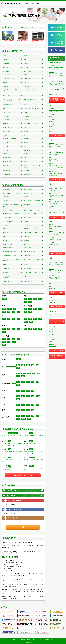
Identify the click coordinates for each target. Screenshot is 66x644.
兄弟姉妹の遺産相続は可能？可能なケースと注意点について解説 (12, 444)
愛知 (9, 319)
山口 (4, 332)
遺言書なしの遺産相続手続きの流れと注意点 (33, 436)
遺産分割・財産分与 (13, 433)
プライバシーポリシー (38, 640)
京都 (35, 319)
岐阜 (18, 319)
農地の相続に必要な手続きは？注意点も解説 (12, 461)
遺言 (31, 433)
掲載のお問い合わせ (49, 640)
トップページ (16, 640)
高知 (35, 329)
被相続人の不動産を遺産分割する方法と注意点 (12, 436)
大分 (18, 339)
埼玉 (15, 309)
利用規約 (29, 640)
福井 (40, 309)
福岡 (4, 339)
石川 (35, 309)
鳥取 (14, 329)
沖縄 (4, 345)
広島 (9, 329)
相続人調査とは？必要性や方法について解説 (33, 444)
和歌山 (26, 322)
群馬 (14, 312)
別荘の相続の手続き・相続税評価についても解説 (12, 452)
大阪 (25, 319)
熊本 (14, 339)
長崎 (4, 342)
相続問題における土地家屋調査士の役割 (33, 460)
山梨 (25, 312)
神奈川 (9, 309)
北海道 (4, 299)
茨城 (9, 312)
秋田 (35, 299)
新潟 (25, 309)
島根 (18, 329)
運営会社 (23, 640)
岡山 (4, 329)
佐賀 (9, 339)
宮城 (40, 299)
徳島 (30, 329)
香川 (25, 329)
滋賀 (30, 319)
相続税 (31, 466)
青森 (25, 299)
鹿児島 (14, 342)
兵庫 (31, 322)
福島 (30, 302)
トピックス (32, 457)
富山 (30, 309)
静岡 (4, 319)
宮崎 (9, 342)
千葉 (4, 312)
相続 (10, 441)
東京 (4, 309)
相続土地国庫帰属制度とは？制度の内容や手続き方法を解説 (12, 469)
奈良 (40, 319)
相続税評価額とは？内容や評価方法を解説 (33, 469)
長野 (30, 312)
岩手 (30, 299)
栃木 (18, 312)
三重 (14, 319)
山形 (25, 302)
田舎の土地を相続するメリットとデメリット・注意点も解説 (33, 452)
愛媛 (40, 329)
